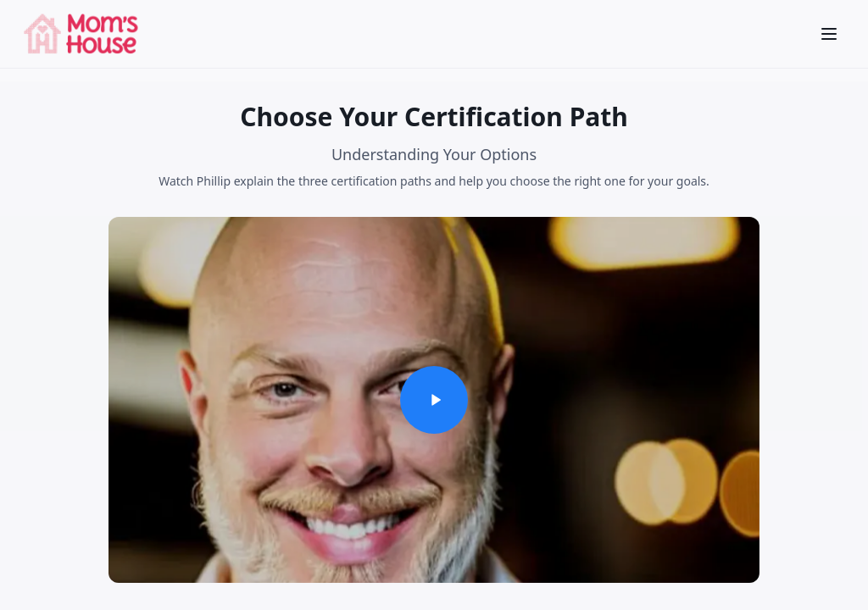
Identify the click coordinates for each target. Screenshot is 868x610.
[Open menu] (829, 34)
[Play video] (434, 400)
